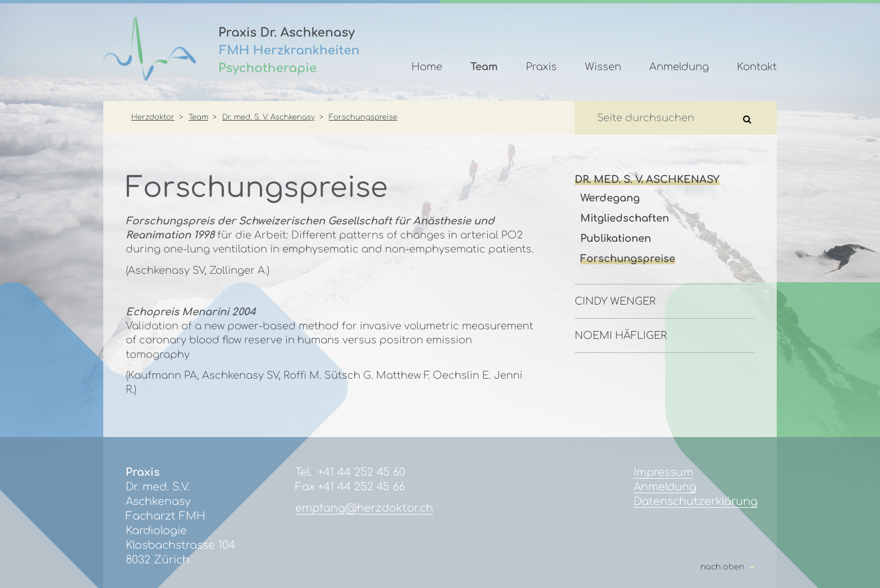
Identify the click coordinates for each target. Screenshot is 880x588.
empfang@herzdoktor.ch (364, 508)
